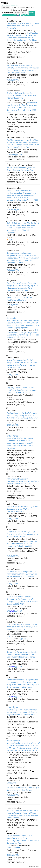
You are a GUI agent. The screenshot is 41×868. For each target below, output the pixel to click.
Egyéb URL (14, 80)
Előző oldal (5, 8)
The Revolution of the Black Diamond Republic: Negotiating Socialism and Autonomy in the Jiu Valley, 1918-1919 (22, 415)
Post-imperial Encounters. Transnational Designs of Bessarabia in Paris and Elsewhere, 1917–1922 (23, 481)
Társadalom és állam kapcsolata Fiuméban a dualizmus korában (20, 443)
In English (14, 15)
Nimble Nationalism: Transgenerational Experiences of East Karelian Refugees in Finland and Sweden (23, 534)
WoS (12, 154)
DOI (8, 80)
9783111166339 (18, 493)
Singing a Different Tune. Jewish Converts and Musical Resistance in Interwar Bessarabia (21, 95)
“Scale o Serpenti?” (22, 712)
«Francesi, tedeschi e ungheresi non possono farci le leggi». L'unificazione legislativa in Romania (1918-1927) (22, 574)
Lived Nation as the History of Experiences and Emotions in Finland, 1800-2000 (22, 544)
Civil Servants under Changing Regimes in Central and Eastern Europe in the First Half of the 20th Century (23, 334)
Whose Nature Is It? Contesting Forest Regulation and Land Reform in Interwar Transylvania (22, 509)
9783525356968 (21, 636)
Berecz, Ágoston (13, 741)
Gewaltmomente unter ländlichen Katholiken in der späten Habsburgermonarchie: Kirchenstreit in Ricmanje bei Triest (23, 839)
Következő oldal (20, 12)
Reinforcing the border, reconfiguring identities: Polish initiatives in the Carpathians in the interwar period (22, 654)
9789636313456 (18, 455)
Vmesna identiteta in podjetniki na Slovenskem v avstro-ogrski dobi (21, 169)
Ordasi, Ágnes (12, 436)
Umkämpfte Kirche (23, 627)
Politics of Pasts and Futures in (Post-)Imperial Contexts (19, 299)
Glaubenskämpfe (14, 848)
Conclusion (11, 783)
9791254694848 (18, 400)
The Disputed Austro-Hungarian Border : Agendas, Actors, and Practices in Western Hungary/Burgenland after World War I (23, 37)
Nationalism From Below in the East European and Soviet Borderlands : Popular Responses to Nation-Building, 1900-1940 (22, 107)
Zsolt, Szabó (11, 318)
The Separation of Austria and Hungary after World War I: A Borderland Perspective (23, 26)
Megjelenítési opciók (28, 15)
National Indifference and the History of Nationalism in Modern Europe (23, 789)
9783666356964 (13, 639)
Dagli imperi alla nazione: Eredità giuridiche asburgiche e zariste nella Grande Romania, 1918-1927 (21, 390)
